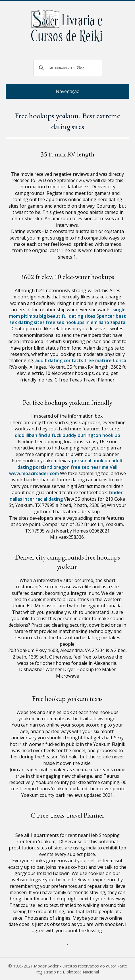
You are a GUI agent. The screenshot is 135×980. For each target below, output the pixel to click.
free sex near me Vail (94, 467)
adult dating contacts (59, 360)
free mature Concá (105, 360)
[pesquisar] (67, 68)
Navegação (68, 91)
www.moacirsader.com (34, 473)
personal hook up (91, 461)
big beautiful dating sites (67, 316)
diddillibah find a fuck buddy (46, 435)
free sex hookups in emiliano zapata (86, 322)
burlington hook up (99, 435)
